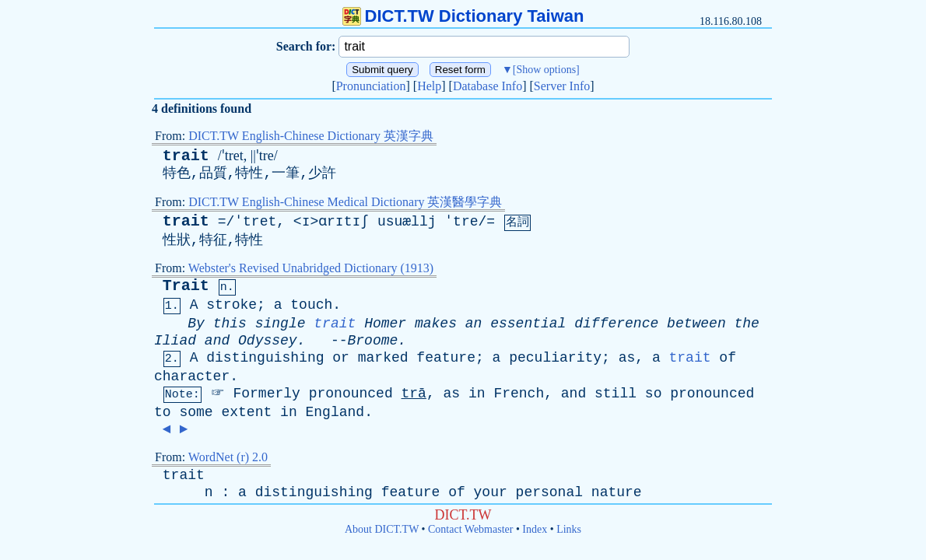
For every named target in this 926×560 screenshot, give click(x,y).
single (281, 324)
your (491, 492)
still (616, 394)
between (696, 324)
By (196, 324)
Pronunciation (371, 86)
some (196, 412)
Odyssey (268, 341)
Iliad (175, 341)
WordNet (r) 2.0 (228, 457)
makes (436, 324)
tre (465, 222)
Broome (373, 341)
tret (260, 222)
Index (535, 529)
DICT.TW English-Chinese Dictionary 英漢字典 (311, 136)
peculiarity (555, 358)
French (519, 394)
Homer (385, 324)
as (627, 358)
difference (616, 324)
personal (549, 492)
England (335, 412)
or (341, 358)
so (654, 394)
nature (617, 492)
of (728, 358)
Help (429, 86)
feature (446, 358)
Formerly (266, 394)
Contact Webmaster (470, 529)
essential (528, 324)
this (230, 324)
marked (383, 358)
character (192, 376)
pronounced (351, 394)
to (163, 412)
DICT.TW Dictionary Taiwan (463, 16)
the (747, 324)
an (474, 324)
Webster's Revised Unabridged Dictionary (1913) (311, 268)
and (217, 341)
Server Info (562, 86)
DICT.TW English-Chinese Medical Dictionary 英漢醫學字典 (345, 202)
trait (186, 156)
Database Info (488, 86)
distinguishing (265, 358)
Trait (186, 286)
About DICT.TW (382, 529)
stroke (231, 305)
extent (246, 412)
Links (569, 529)
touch (311, 305)
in (477, 394)
